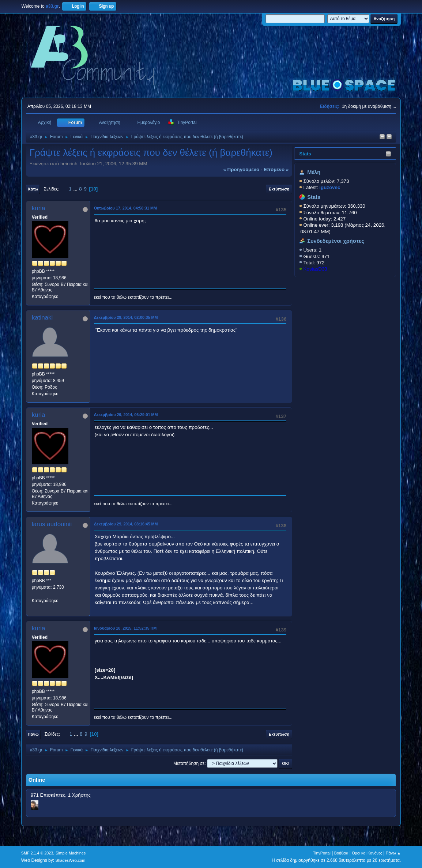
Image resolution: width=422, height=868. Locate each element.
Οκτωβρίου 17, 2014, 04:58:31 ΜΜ (125, 208)
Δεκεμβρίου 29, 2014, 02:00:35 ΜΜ (126, 317)
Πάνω (33, 734)
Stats (305, 154)
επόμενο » (276, 169)
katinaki (42, 318)
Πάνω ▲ (393, 853)
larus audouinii (52, 524)
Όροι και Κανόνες (367, 853)
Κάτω (33, 189)
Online (37, 780)
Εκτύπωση (279, 189)
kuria (39, 208)
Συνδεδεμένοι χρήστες (336, 241)
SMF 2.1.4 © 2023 (37, 853)
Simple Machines (71, 853)
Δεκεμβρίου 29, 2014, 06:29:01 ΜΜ (126, 415)
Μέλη (314, 172)
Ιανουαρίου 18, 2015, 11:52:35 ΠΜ (125, 628)
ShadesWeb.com (70, 860)
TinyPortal (322, 853)
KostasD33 (315, 269)
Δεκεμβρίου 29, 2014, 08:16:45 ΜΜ (126, 524)
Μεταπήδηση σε (189, 763)
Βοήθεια (341, 853)
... (76, 189)
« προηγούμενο (241, 169)
